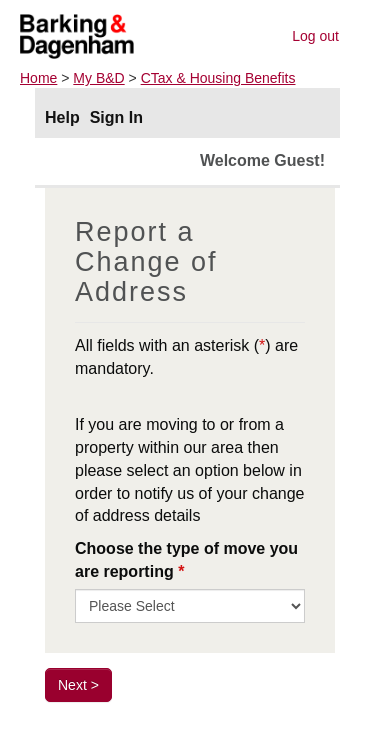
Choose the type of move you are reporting (186, 560)
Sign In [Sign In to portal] (116, 117)
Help (62, 117)
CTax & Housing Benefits (218, 78)
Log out (315, 36)
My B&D (98, 78)
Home (38, 78)
